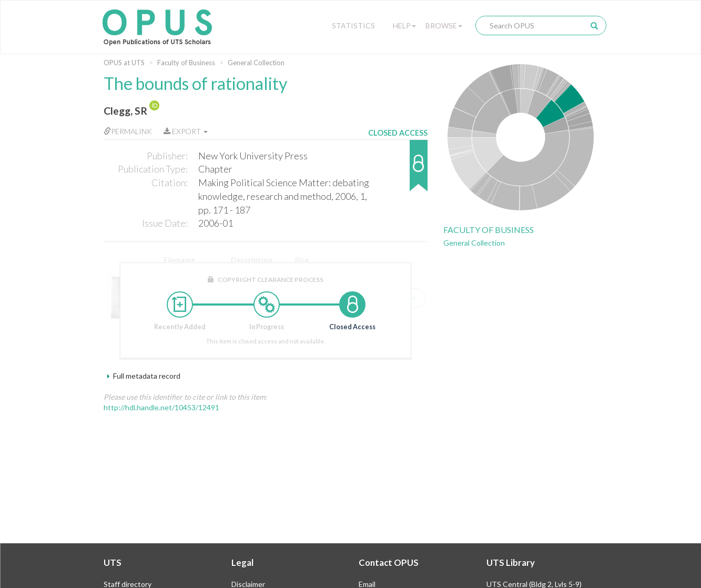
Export (186, 131)
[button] (398, 171)
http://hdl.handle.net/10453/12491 (161, 407)
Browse (444, 26)
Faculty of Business (186, 63)
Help (404, 26)
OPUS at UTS (124, 63)
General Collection (256, 63)
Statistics (353, 26)
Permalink (128, 131)
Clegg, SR (125, 111)
